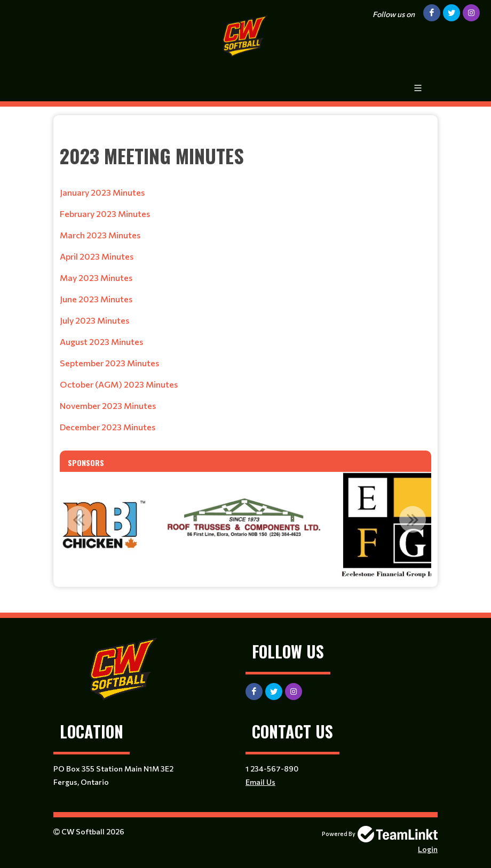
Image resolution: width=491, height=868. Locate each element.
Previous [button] (78, 519)
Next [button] (413, 519)
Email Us (260, 782)
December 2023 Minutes (108, 427)
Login (428, 849)
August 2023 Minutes (101, 341)
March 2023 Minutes (100, 235)
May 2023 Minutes (96, 278)
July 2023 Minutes (94, 320)
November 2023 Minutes (108, 405)
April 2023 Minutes (97, 256)
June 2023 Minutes (96, 299)
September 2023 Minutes (109, 363)
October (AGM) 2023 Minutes (119, 384)
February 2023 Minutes (105, 214)
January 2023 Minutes (102, 192)
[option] (101, 525)
